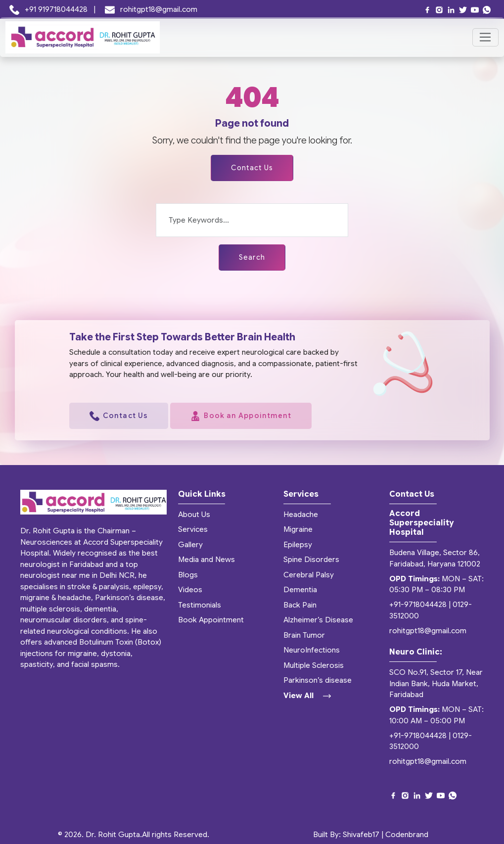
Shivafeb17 (361, 835)
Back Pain (300, 605)
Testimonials (200, 605)
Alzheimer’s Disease (318, 620)
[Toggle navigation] (485, 38)
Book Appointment (211, 620)
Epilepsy (298, 545)
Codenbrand (407, 835)
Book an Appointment (241, 416)
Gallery (190, 545)
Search (252, 257)
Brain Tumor (304, 635)
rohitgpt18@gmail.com (151, 9)
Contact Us (252, 168)
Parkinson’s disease (318, 680)
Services (193, 529)
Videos (190, 590)
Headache (301, 515)
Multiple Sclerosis (314, 665)
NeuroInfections (312, 650)
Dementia (300, 590)
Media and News (206, 560)
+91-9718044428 (418, 605)
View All (307, 696)
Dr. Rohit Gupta (113, 835)
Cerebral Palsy (309, 575)
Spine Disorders (311, 560)
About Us (194, 515)
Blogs (188, 575)
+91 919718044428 (50, 9)
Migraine (298, 529)
